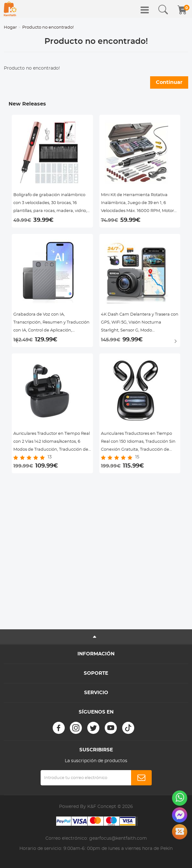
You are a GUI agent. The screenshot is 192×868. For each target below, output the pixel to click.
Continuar (169, 82)
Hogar (10, 27)
